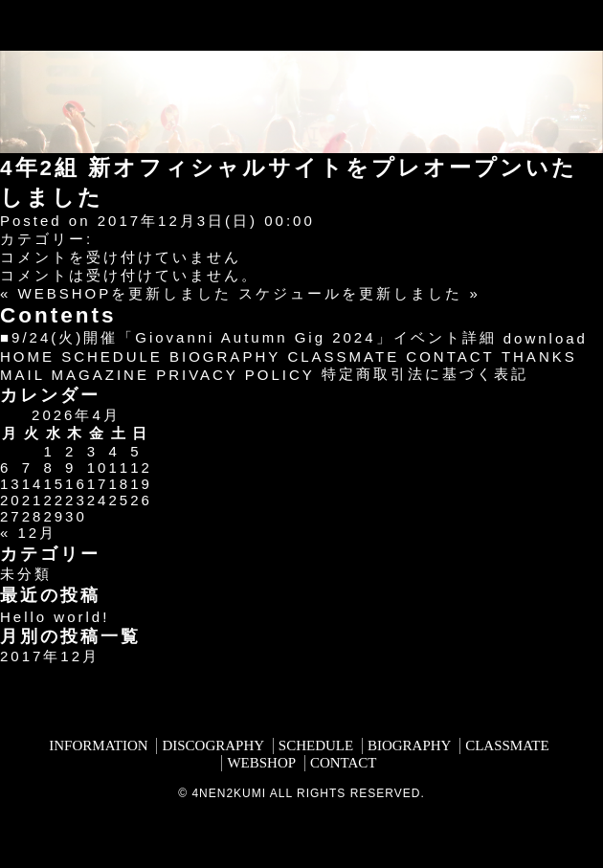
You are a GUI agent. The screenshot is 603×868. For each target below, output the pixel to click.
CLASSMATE (343, 356)
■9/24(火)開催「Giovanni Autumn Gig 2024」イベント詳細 (248, 337)
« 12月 (28, 533)
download (546, 338)
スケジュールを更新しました (350, 293)
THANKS (539, 356)
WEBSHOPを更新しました (125, 293)
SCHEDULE (112, 356)
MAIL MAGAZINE (75, 375)
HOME (27, 356)
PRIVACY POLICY (235, 375)
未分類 (26, 574)
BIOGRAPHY (225, 356)
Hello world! (55, 617)
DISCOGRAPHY (213, 746)
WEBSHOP (261, 763)
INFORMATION (98, 746)
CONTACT (450, 356)
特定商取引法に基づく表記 (425, 374)
